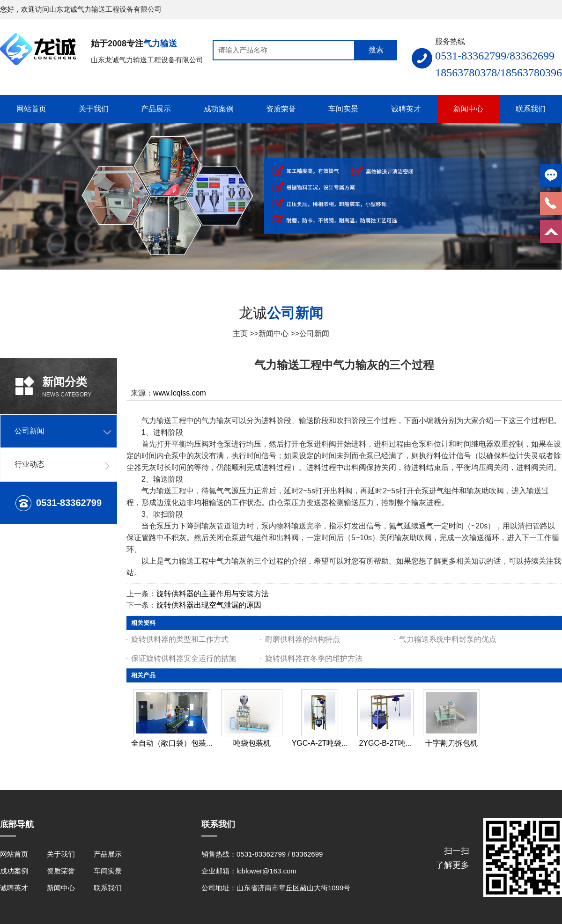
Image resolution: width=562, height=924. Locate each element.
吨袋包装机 (252, 743)
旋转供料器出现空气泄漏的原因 (209, 605)
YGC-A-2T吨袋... (320, 743)
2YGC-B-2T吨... (385, 743)
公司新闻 (314, 334)
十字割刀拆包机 (451, 743)
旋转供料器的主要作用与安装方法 (213, 594)
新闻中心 (274, 334)
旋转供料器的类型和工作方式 (180, 639)
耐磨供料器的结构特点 (303, 639)
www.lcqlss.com (180, 393)
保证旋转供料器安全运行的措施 (184, 658)
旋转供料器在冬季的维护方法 (314, 658)
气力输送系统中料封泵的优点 (448, 639)
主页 (240, 334)
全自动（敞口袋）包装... (172, 743)
